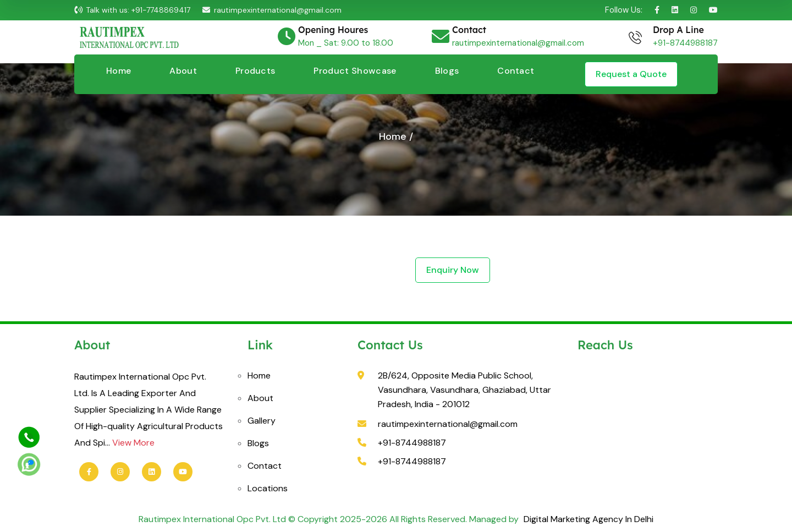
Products (255, 71)
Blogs (447, 71)
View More (133, 443)
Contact (516, 71)
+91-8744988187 (685, 43)
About (183, 71)
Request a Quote (631, 74)
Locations (268, 488)
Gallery (262, 421)
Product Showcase (355, 71)
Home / (396, 136)
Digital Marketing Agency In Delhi (587, 519)
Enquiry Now (453, 270)
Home (119, 71)
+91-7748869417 (161, 10)
